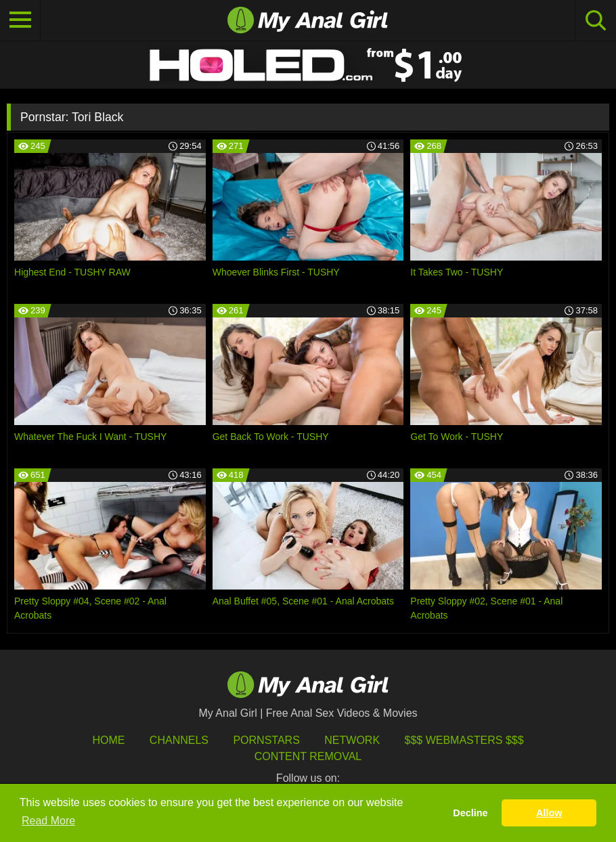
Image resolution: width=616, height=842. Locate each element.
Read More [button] (48, 821)
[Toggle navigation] (20, 20)
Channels (179, 740)
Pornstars (266, 740)
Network (352, 740)
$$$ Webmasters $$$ (464, 740)
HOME (108, 740)
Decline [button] (470, 813)
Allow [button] (549, 813)
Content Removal (308, 756)
